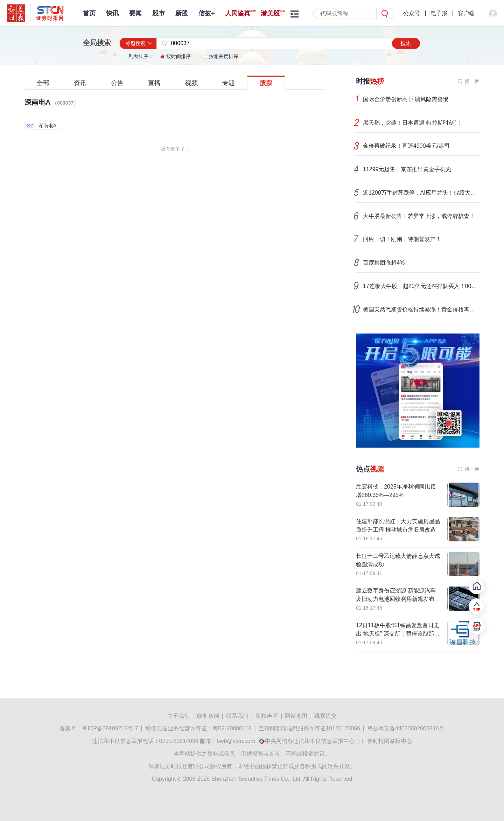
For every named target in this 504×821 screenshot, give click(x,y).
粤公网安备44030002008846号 (406, 728)
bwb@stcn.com (236, 741)
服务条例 (208, 716)
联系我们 (237, 716)
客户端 (466, 13)
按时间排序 (176, 56)
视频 (191, 83)
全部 (43, 83)
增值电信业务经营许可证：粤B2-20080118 (198, 728)
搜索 (406, 43)
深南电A (51, 102)
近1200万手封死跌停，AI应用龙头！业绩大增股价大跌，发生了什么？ (421, 193)
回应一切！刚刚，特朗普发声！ (402, 239)
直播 (154, 83)
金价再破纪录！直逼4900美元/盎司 (406, 146)
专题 (229, 83)
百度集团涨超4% (384, 263)
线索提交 (325, 716)
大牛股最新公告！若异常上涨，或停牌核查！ (419, 216)
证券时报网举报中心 (387, 741)
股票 (266, 83)
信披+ (207, 13)
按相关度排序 (220, 56)
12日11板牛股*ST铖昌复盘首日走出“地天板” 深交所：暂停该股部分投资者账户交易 (398, 634)
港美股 (270, 13)
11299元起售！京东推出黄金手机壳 (407, 169)
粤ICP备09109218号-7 (110, 728)
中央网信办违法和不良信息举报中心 (310, 741)
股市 (159, 13)
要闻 (135, 13)
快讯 (112, 13)
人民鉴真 (238, 13)
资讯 (80, 83)
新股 (182, 13)
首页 (89, 13)
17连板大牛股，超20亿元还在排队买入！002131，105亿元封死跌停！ (421, 286)
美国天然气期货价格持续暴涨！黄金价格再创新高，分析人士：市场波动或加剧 (421, 310)
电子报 (439, 13)
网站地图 (296, 716)
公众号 (412, 13)
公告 (117, 83)
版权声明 (267, 716)
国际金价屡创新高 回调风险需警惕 (406, 99)
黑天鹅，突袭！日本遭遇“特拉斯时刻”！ (412, 123)
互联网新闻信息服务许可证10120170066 (309, 728)
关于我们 (178, 716)
